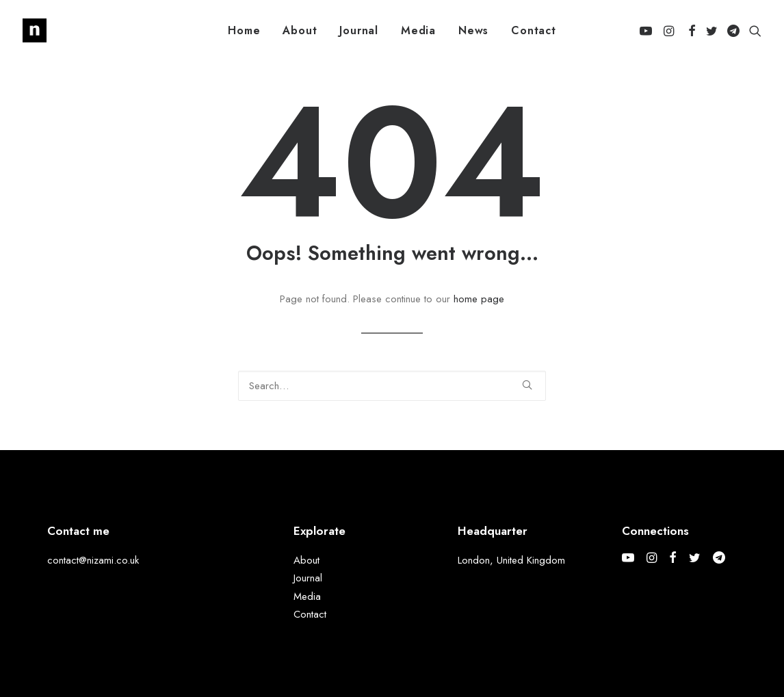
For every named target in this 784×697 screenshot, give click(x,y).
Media (418, 30)
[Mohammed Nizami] (35, 30)
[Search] (392, 386)
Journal (359, 30)
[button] (648, 30)
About (300, 30)
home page (479, 299)
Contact (534, 30)
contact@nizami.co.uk (93, 560)
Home (244, 30)
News (473, 30)
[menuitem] (244, 30)
